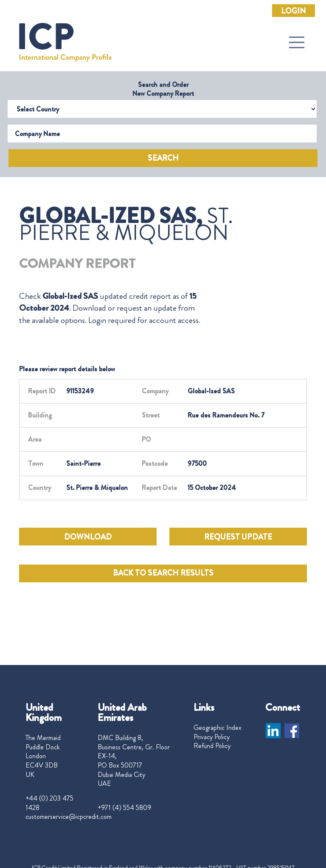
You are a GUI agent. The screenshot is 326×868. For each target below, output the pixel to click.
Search (163, 158)
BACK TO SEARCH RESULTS (163, 573)
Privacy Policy (212, 737)
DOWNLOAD (88, 537)
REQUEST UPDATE (238, 537)
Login (294, 11)
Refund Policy (212, 746)
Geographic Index (218, 728)
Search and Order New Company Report (163, 89)
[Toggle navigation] (297, 42)
